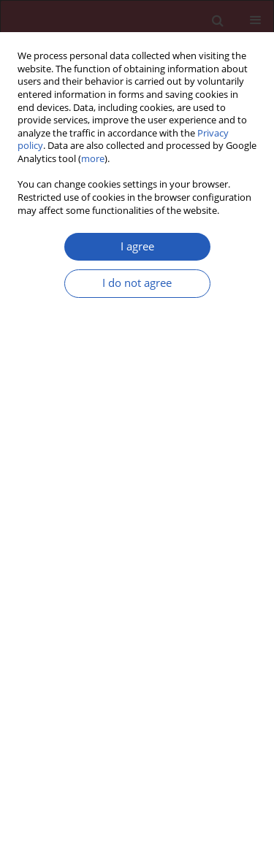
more (93, 159)
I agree (137, 246)
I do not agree (137, 283)
